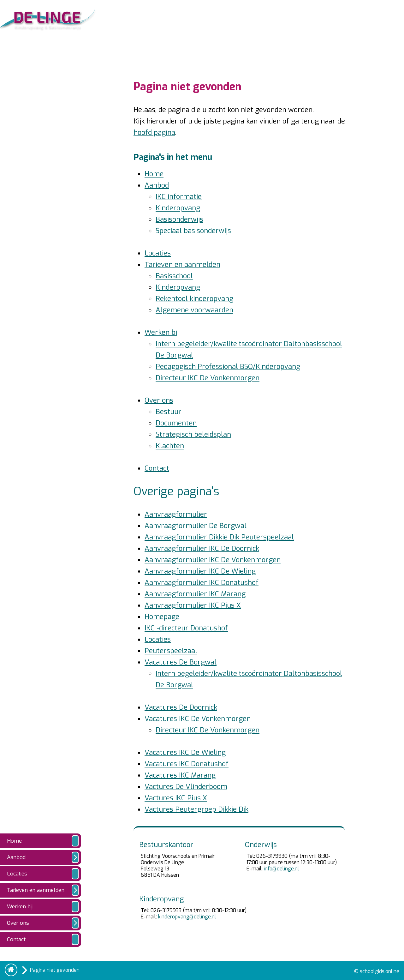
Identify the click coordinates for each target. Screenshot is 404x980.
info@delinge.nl (282, 869)
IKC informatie (179, 197)
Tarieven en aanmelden (182, 265)
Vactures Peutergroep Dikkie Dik (196, 809)
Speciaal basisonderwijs (193, 231)
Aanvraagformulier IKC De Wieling (200, 571)
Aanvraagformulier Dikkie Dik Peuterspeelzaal (219, 537)
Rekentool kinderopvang (194, 299)
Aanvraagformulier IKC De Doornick (202, 548)
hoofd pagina (154, 132)
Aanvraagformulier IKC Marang (195, 594)
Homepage (162, 617)
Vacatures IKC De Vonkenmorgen (198, 719)
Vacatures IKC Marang (180, 775)
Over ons (159, 400)
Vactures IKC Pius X (176, 798)
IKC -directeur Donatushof (186, 628)
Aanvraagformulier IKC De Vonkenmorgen (213, 560)
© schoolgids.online (377, 971)
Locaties (158, 253)
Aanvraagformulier (176, 514)
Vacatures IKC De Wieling (185, 752)
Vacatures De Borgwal (181, 662)
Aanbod (157, 185)
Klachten (170, 446)
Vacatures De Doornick (181, 707)
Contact (157, 468)
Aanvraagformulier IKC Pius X (193, 605)
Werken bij (162, 332)
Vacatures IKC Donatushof (187, 764)
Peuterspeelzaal (171, 651)
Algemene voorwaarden (194, 310)
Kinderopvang (178, 208)
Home (154, 174)
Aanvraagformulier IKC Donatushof (202, 583)
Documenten (176, 423)
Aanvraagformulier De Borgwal (196, 526)
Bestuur (169, 412)
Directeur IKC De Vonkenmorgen (208, 378)
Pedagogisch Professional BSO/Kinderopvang (228, 367)
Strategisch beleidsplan (193, 434)
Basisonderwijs (179, 219)
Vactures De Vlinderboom (186, 787)
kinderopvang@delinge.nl (187, 917)
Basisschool (174, 276)
